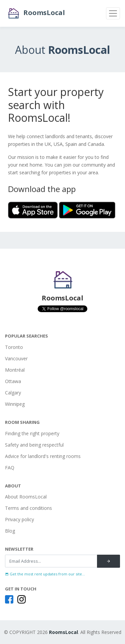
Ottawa (13, 381)
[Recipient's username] (51, 561)
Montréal (15, 370)
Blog (10, 531)
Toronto (14, 347)
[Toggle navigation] (113, 13)
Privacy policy (19, 519)
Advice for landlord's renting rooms (43, 456)
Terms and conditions (28, 508)
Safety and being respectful (34, 445)
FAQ (10, 468)
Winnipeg (15, 404)
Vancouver (16, 358)
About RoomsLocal (26, 497)
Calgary (13, 393)
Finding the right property (32, 433)
